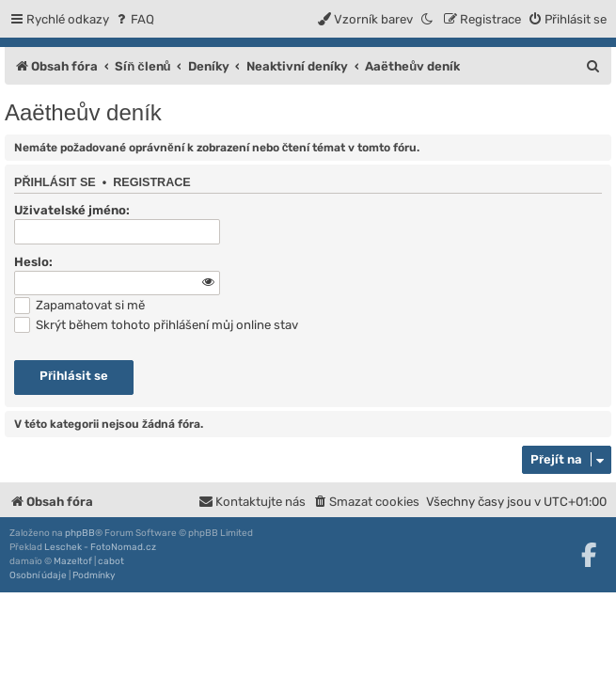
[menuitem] (134, 19)
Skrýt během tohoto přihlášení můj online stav (156, 325)
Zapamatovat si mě (79, 305)
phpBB (80, 533)
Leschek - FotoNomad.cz (100, 547)
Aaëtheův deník (83, 112)
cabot (111, 561)
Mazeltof (73, 561)
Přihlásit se (55, 182)
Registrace (152, 182)
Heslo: (33, 262)
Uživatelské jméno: (72, 210)
